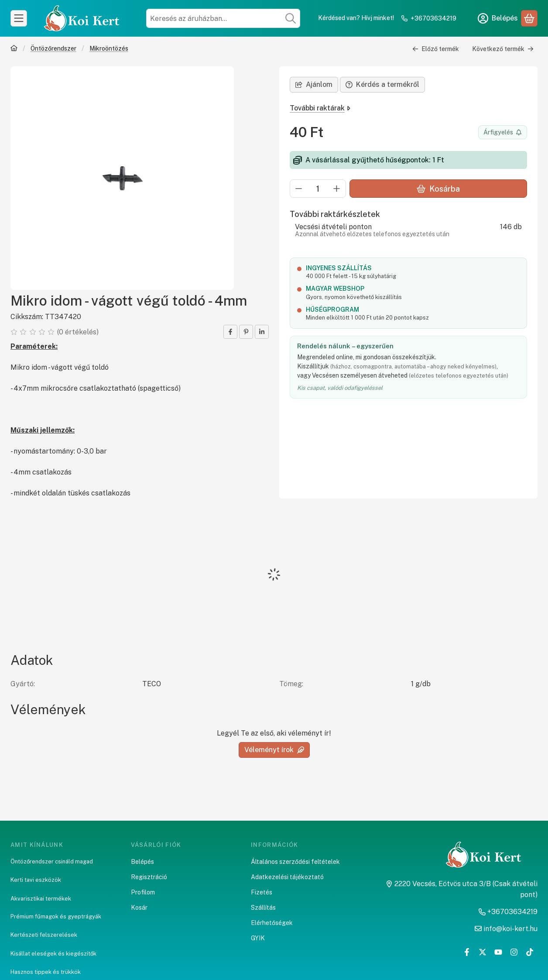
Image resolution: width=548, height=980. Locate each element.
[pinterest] (246, 332)
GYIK (258, 938)
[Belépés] (498, 18)
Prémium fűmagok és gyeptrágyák (56, 916)
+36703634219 (433, 18)
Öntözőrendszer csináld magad (52, 861)
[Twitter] (483, 952)
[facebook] (230, 332)
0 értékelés (79, 332)
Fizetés (262, 892)
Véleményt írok (274, 750)
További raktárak (320, 108)
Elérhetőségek (272, 923)
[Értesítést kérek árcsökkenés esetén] (503, 132)
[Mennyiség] (318, 189)
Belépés (142, 862)
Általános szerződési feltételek (295, 862)
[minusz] (299, 189)
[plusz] (337, 189)
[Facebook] (467, 952)
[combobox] (223, 18)
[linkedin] (262, 332)
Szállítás (263, 908)
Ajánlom (314, 84)
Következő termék (503, 49)
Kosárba (438, 189)
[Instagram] (514, 952)
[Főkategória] (14, 49)
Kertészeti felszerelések (44, 935)
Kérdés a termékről (382, 84)
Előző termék (436, 49)
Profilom (143, 892)
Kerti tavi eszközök (36, 880)
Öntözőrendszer (53, 48)
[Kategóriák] (19, 18)
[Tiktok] (530, 952)
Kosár (139, 908)
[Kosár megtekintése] (529, 18)
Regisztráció (149, 877)
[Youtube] (498, 952)
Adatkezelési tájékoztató (287, 877)
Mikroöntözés (109, 48)
